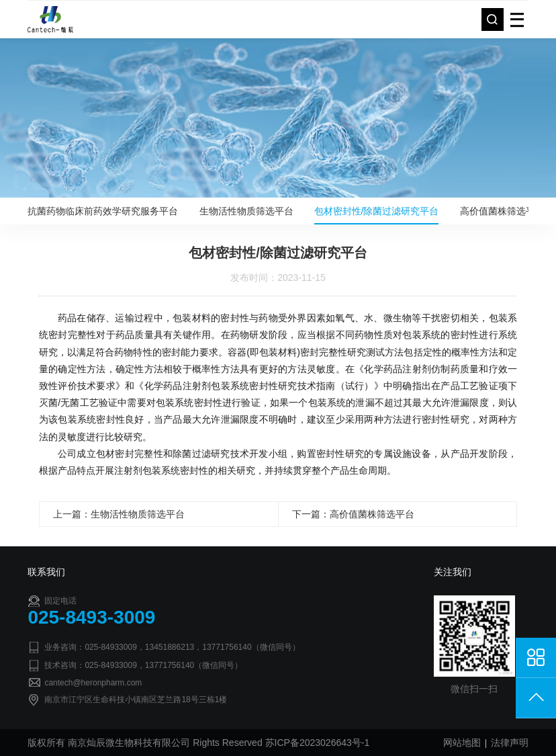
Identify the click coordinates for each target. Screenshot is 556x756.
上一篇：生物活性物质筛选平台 (119, 514)
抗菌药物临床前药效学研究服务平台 (103, 211)
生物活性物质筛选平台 (246, 211)
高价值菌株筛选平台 (502, 211)
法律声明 (510, 743)
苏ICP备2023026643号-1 (318, 743)
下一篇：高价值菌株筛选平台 (353, 514)
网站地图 (462, 743)
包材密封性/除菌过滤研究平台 (377, 211)
